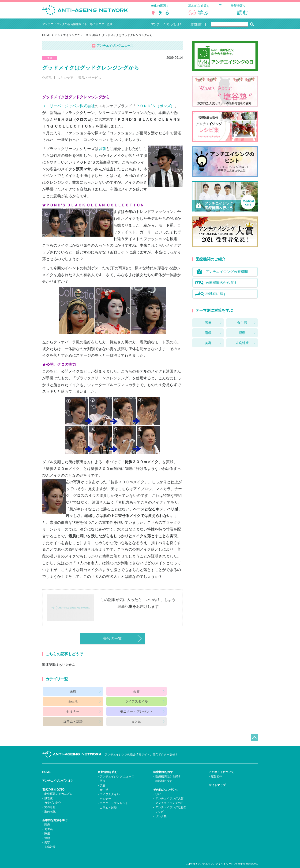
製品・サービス (90, 81)
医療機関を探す (163, 766)
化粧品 (47, 81)
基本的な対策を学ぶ (55, 814)
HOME (46, 39)
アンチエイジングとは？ (58, 774)
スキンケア (65, 81)
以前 (102, 152)
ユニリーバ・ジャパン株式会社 (68, 110)
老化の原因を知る (53, 783)
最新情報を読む (108, 766)
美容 (95, 39)
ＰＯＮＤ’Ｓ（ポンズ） (155, 110)
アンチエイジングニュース (71, 39)
